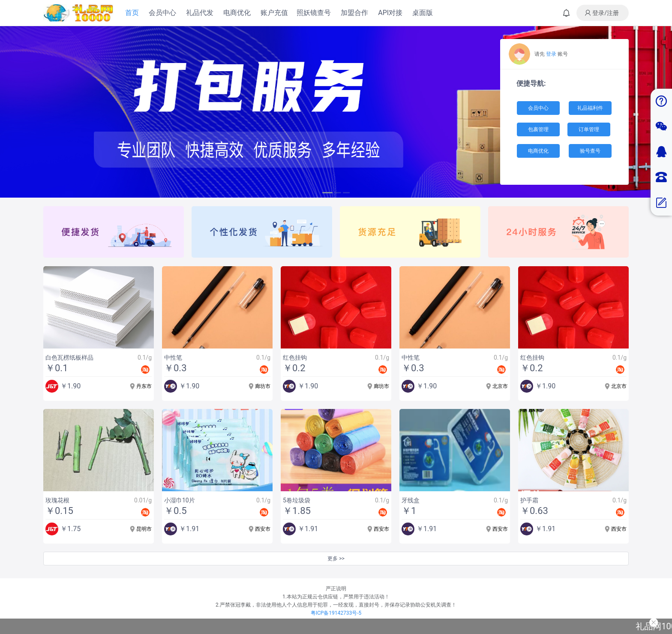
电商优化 (237, 13)
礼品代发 (200, 13)
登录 (551, 54)
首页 (132, 13)
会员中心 (162, 13)
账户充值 (274, 13)
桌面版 (423, 13)
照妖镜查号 (314, 13)
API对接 (390, 13)
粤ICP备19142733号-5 (336, 613)
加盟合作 (354, 13)
